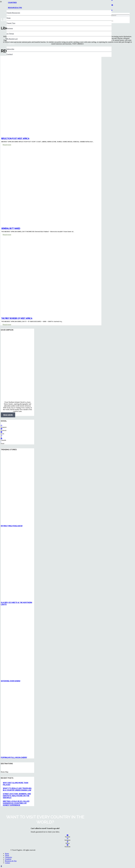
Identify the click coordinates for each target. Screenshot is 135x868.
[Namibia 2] (53, 399)
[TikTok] (68, 842)
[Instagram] (1, 426)
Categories (8, 857)
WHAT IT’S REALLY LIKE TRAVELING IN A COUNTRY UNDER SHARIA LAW (17, 789)
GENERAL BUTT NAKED (11, 228)
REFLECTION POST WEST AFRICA (15, 139)
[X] (2, 435)
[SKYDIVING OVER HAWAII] (53, 678)
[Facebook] (112, 5)
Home (7, 854)
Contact (7, 863)
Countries (8, 859)
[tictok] (1, 432)
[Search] (121, 15)
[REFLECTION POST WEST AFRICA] (54, 135)
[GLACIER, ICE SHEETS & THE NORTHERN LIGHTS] (53, 599)
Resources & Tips (11, 861)
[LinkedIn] (1, 439)
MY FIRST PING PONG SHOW (12, 526)
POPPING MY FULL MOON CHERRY (14, 757)
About (7, 855)
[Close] (112, 21)
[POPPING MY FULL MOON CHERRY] (53, 754)
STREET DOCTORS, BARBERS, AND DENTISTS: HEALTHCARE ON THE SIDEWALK (17, 796)
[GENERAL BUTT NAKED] (54, 225)
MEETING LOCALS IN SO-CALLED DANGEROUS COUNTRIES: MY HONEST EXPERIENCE (16, 803)
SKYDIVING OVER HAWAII (10, 681)
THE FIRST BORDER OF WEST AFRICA (17, 318)
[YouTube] (68, 835)
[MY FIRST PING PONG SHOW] (53, 523)
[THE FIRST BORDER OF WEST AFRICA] (54, 315)
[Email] (1, 442)
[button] (112, 10)
